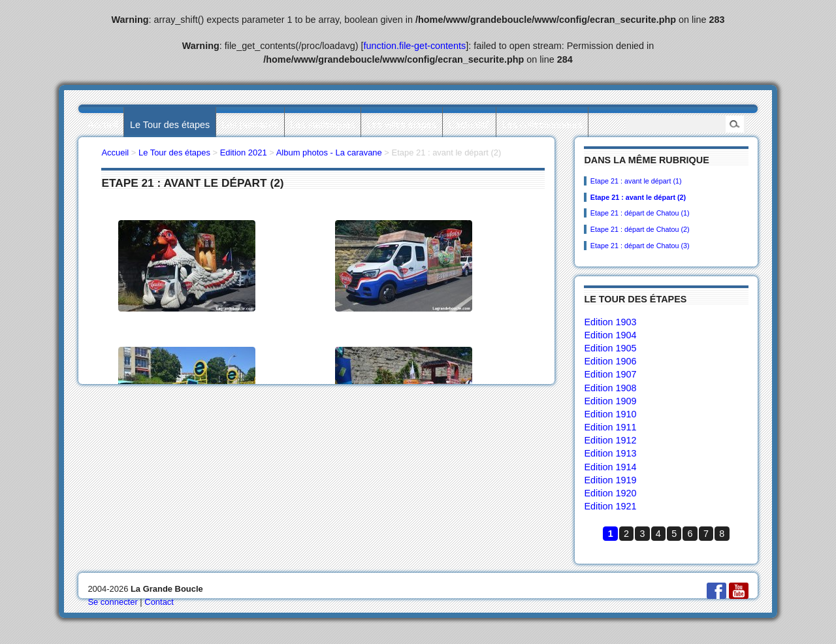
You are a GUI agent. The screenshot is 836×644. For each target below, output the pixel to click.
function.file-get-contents (415, 46)
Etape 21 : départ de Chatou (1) (640, 213)
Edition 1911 (610, 427)
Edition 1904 (610, 335)
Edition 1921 (610, 506)
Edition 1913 (610, 453)
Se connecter (112, 602)
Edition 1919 (610, 480)
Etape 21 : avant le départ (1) (636, 181)
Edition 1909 (610, 401)
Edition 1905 (610, 348)
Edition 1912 (610, 440)
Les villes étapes (402, 125)
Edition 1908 (610, 388)
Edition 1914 (610, 467)
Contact (159, 602)
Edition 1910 (610, 414)
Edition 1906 (610, 361)
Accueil (103, 125)
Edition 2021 (244, 153)
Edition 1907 (610, 374)
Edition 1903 (610, 322)
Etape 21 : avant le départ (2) (638, 197)
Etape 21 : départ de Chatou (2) (640, 229)
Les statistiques (322, 125)
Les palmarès (250, 125)
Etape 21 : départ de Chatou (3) (640, 246)
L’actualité (469, 125)
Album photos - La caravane (329, 153)
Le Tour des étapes (170, 125)
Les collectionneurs (542, 125)
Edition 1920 (610, 493)
